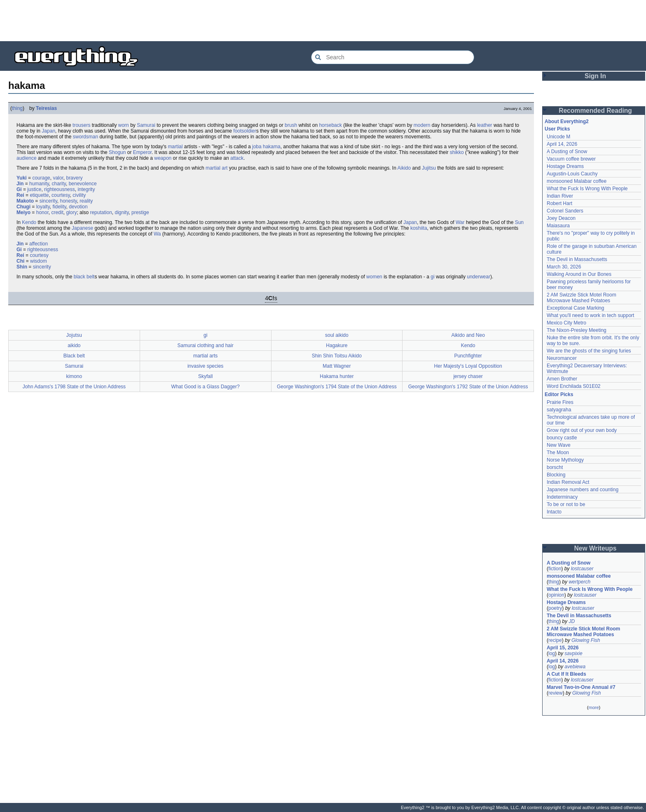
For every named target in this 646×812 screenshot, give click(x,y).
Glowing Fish (586, 640)
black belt (84, 277)
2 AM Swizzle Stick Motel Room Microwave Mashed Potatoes (582, 298)
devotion (78, 207)
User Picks (557, 129)
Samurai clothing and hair (206, 345)
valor (58, 178)
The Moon (558, 453)
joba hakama (266, 147)
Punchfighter (468, 356)
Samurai (146, 125)
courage (41, 178)
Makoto (25, 201)
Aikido (404, 168)
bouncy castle (562, 438)
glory (71, 212)
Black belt (74, 356)
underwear (479, 277)
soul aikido (337, 335)
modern (422, 125)
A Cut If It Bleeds (566, 674)
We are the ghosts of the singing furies (589, 351)
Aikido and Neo (468, 335)
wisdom (39, 261)
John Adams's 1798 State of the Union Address (74, 387)
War (460, 222)
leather (485, 125)
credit (57, 212)
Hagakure (337, 345)
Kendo (29, 222)
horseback (330, 125)
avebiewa (575, 667)
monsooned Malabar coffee (577, 181)
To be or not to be (566, 504)
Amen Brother (562, 379)
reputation (101, 212)
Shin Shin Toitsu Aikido (337, 356)
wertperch (579, 582)
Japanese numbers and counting (583, 490)
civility (79, 195)
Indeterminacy (562, 497)
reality (86, 201)
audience (27, 158)
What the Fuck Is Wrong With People (587, 189)
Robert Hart (559, 203)
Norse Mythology (565, 460)
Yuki (22, 178)
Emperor (142, 152)
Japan (48, 131)
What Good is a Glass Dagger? (206, 387)
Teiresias (46, 108)
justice (34, 189)
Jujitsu (429, 168)
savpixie (573, 653)
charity (59, 184)
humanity (39, 184)
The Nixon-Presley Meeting (577, 330)
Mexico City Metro (566, 323)
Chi (20, 261)
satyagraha (559, 410)
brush (291, 125)
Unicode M (558, 137)
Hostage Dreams (565, 166)
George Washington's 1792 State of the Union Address (468, 387)
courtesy (61, 195)
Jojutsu (74, 335)
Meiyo (23, 212)
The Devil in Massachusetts (577, 259)
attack (237, 158)
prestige (140, 212)
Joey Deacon (561, 218)
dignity (122, 212)
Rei (20, 195)
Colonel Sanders (565, 211)
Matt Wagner (337, 366)
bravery (74, 178)
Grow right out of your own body (582, 430)
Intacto (554, 512)
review (556, 693)
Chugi (23, 207)
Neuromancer (562, 358)
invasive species (205, 366)
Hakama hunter (337, 376)
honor (42, 212)
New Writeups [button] (596, 548)
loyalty (43, 207)
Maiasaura (558, 226)
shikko (457, 152)
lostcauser (582, 569)
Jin (20, 184)
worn (124, 125)
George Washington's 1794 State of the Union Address (337, 387)
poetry (555, 608)
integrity (86, 189)
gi (432, 277)
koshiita (419, 228)
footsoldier (245, 131)
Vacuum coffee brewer (571, 159)
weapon (163, 158)
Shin (22, 267)
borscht (555, 467)
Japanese (82, 228)
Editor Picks (559, 394)
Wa (157, 234)
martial (175, 147)
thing (17, 108)
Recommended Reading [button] (595, 111)
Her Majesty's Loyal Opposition (468, 366)
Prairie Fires (560, 402)
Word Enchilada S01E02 (574, 386)
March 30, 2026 (564, 267)
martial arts (205, 356)
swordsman (85, 137)
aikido (74, 345)
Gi (19, 189)
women (374, 277)
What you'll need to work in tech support (590, 315)
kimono (74, 376)
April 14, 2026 (562, 144)
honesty (68, 201)
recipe (555, 640)
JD (572, 621)
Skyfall (205, 376)
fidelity (59, 207)
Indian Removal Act (568, 482)
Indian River (560, 196)
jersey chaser (468, 376)
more (593, 707)
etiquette (39, 195)
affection (39, 244)
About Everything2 (567, 121)
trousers (81, 125)
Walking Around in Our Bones (579, 274)
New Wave (559, 445)
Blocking (556, 475)
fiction (555, 569)
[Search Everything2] (393, 57)
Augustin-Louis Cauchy (572, 174)
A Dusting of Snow (567, 152)
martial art (217, 168)
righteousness (60, 189)
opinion (556, 595)
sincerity (48, 201)
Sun (519, 222)
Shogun (117, 152)
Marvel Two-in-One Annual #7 (581, 687)
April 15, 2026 (563, 648)
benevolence (83, 184)
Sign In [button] (595, 76)
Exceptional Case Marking (575, 308)
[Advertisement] (323, 21)
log (552, 653)
